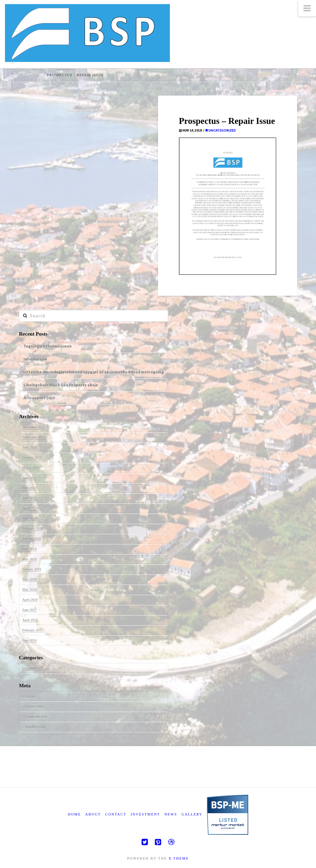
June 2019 (30, 549)
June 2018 (30, 579)
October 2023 (32, 458)
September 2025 (34, 427)
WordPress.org (35, 727)
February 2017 (33, 630)
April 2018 (30, 600)
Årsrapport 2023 (39, 398)
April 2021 (30, 508)
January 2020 (32, 539)
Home (74, 814)
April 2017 (30, 620)
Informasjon (35, 359)
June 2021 (30, 498)
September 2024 (34, 437)
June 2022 (30, 478)
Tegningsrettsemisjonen (48, 346)
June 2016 (30, 640)
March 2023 (31, 468)
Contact (116, 814)
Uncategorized (221, 131)
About (93, 814)
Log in (30, 696)
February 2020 (33, 529)
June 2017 (30, 610)
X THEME (179, 858)
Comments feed (36, 717)
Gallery (192, 814)
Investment (145, 814)
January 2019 (32, 569)
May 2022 (30, 488)
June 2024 (30, 447)
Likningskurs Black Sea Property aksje (61, 385)
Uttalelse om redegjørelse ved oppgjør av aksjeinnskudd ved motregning (94, 372)
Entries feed (34, 706)
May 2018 (30, 590)
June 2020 (30, 519)
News (35, 75)
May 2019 (30, 559)
